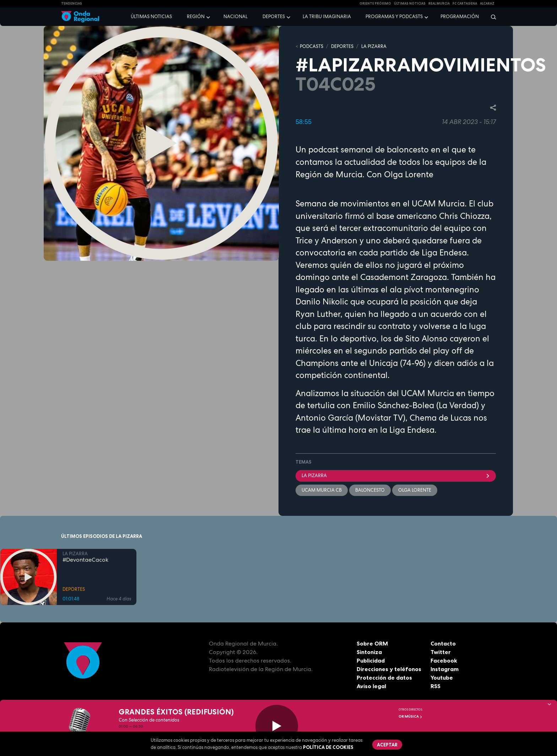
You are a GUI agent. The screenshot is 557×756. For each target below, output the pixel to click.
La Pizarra (396, 476)
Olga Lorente (415, 490)
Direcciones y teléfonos (389, 669)
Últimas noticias (151, 17)
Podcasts (312, 46)
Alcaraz (487, 4)
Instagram (445, 669)
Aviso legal (371, 686)
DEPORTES (342, 46)
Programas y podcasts (394, 17)
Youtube (442, 677)
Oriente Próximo (375, 4)
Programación (460, 17)
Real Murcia (439, 4)
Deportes (274, 17)
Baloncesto (370, 490)
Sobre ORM (372, 643)
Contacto (443, 643)
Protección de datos (384, 677)
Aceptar (387, 745)
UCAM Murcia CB (322, 490)
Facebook (444, 660)
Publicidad (371, 660)
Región (196, 17)
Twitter (441, 652)
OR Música (410, 716)
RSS (436, 686)
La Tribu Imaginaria (327, 17)
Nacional (236, 17)
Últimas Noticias (410, 4)
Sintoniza (369, 652)
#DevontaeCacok (85, 560)
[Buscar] (491, 17)
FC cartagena (465, 4)
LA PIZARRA (374, 46)
